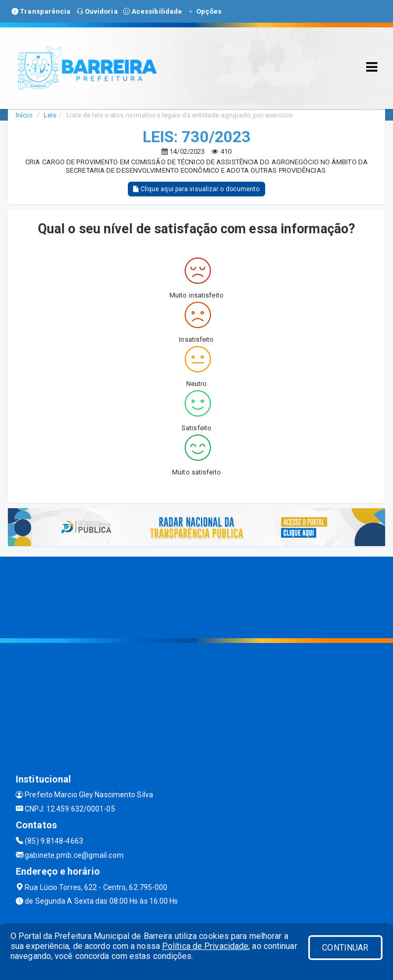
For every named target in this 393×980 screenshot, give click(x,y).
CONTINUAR (345, 948)
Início (24, 115)
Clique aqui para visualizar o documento (196, 189)
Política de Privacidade (205, 946)
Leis (50, 115)
